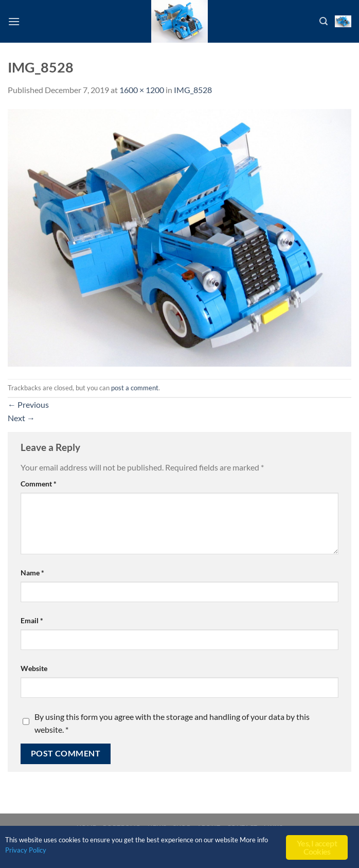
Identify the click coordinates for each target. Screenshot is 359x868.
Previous (28, 404)
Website (34, 668)
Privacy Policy (42, 850)
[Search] (324, 21)
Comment (39, 484)
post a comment (135, 388)
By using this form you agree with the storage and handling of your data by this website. (172, 723)
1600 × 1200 (142, 90)
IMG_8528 (193, 90)
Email (32, 620)
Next (21, 418)
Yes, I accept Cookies (317, 847)
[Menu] (14, 21)
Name (32, 573)
